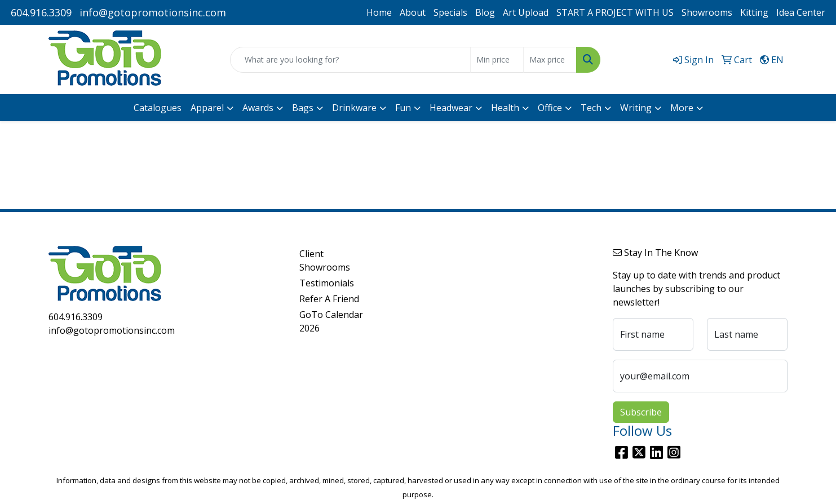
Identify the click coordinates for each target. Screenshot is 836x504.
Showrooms (707, 12)
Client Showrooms (325, 260)
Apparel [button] (207, 108)
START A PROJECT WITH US (615, 12)
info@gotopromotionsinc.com (153, 12)
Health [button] (505, 108)
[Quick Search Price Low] (497, 60)
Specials (450, 12)
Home (379, 12)
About (413, 12)
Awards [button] (258, 108)
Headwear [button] (451, 108)
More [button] (682, 108)
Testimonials (327, 283)
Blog (485, 12)
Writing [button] (636, 108)
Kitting (754, 12)
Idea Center (801, 12)
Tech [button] (591, 108)
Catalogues (158, 108)
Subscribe (641, 412)
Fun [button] (403, 108)
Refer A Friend (329, 299)
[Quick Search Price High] (550, 60)
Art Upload (526, 12)
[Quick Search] (350, 60)
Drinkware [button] (354, 108)
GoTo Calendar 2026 (331, 321)
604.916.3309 (41, 12)
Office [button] (550, 108)
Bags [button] (303, 108)
